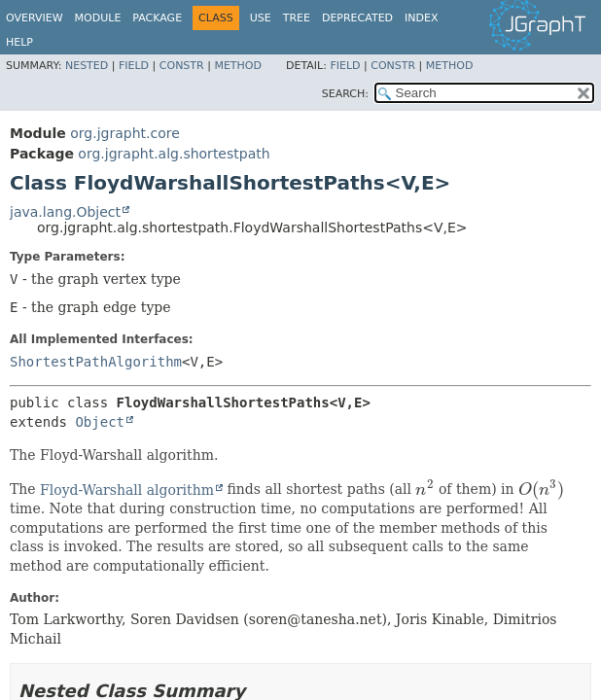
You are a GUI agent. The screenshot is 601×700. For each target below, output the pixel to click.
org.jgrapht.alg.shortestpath (174, 154)
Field (134, 66)
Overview (35, 18)
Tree (297, 18)
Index (421, 18)
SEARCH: (345, 94)
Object (100, 422)
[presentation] (424, 490)
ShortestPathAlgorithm (96, 362)
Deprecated (357, 18)
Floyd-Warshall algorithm (127, 490)
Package (157, 18)
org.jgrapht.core (125, 133)
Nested (87, 66)
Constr (182, 66)
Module (98, 18)
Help (19, 42)
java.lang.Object (65, 212)
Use (261, 18)
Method (238, 66)
